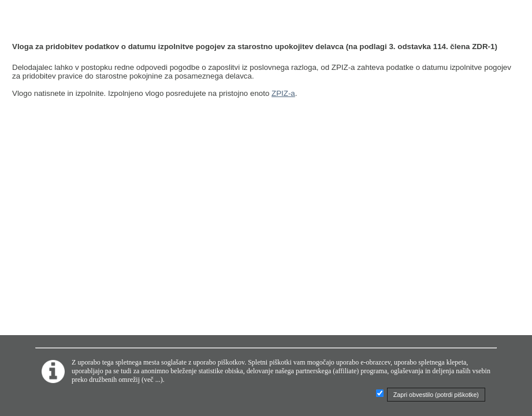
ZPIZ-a (283, 93)
